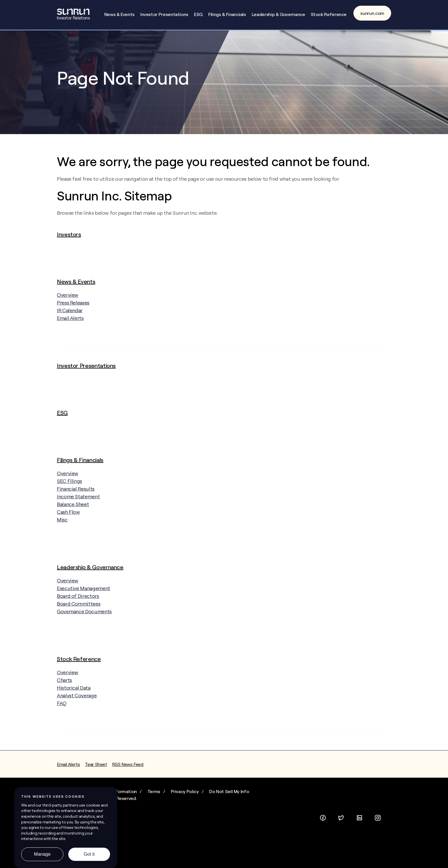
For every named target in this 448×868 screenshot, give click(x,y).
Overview (73, 301)
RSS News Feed (128, 771)
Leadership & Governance (278, 14)
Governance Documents (84, 618)
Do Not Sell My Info (229, 798)
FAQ (62, 710)
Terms (154, 798)
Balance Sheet (73, 511)
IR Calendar (70, 317)
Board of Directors (78, 603)
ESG (198, 14)
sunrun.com (372, 13)
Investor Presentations (164, 14)
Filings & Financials (227, 14)
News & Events (119, 14)
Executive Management (84, 595)
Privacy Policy (185, 798)
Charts (64, 687)
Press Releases (73, 309)
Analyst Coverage (77, 702)
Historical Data (74, 694)
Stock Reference (329, 14)
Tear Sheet (96, 771)
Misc (62, 526)
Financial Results (76, 495)
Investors (69, 241)
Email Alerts (70, 325)
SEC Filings (69, 488)
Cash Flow (68, 518)
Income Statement (78, 503)
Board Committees (79, 610)
